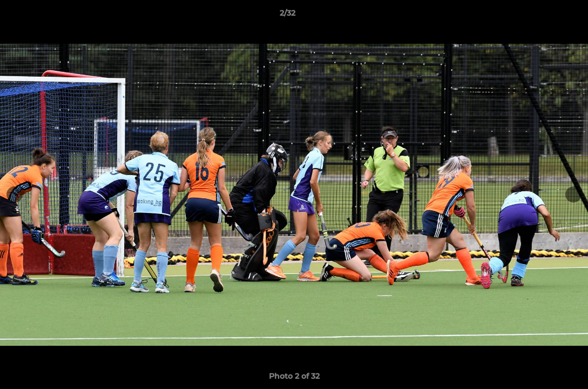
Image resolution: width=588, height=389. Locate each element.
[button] (543, 16)
